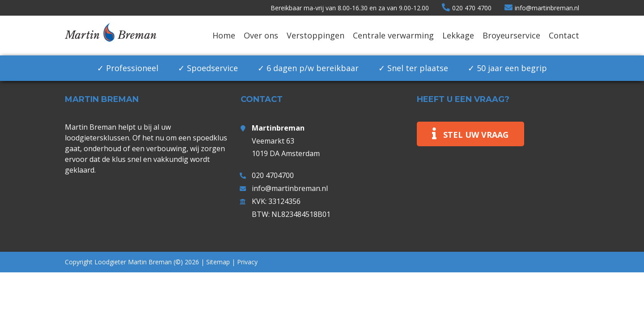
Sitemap (218, 262)
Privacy (247, 262)
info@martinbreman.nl (542, 8)
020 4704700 (273, 175)
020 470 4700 (467, 8)
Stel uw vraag (476, 135)
